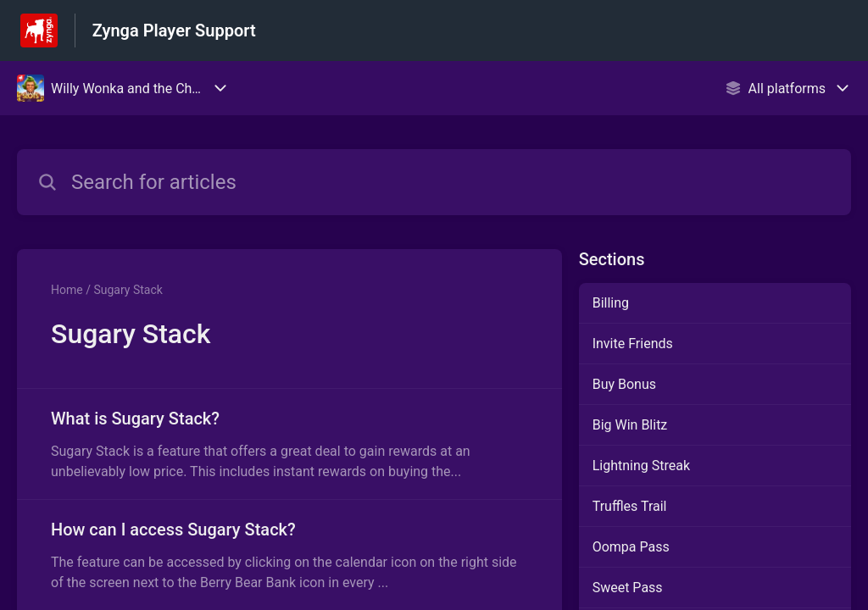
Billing (611, 303)
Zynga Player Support (174, 30)
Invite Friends (633, 344)
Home (67, 290)
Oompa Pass (631, 547)
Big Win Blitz (630, 425)
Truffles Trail (630, 506)
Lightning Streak (641, 466)
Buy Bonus (624, 384)
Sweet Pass (628, 588)
